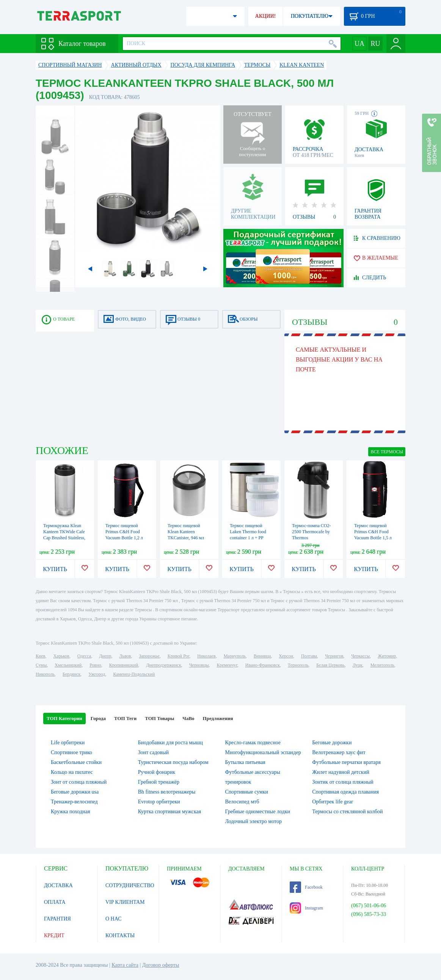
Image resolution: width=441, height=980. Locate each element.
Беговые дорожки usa (75, 792)
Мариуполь (235, 656)
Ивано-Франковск (263, 665)
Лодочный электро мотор (253, 821)
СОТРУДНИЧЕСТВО (130, 885)
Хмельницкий (68, 665)
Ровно (95, 665)
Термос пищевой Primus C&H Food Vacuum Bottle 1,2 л (124, 532)
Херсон (286, 656)
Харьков (61, 656)
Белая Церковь (330, 665)
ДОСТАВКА (58, 885)
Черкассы (360, 656)
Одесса (84, 656)
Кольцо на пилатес (72, 772)
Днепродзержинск (164, 665)
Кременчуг (227, 665)
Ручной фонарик (157, 772)
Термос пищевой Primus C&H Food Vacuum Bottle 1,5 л (373, 532)
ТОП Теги (125, 718)
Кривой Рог (178, 656)
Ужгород (97, 674)
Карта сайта (125, 965)
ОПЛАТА (55, 902)
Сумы (41, 665)
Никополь (45, 674)
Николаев (206, 656)
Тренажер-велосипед (74, 802)
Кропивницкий (124, 665)
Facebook (306, 887)
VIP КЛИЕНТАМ (125, 902)
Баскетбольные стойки (76, 762)
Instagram (306, 908)
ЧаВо (188, 718)
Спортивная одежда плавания (345, 792)
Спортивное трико (71, 752)
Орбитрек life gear (333, 802)
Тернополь (298, 665)
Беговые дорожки (332, 743)
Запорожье (149, 656)
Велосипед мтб (242, 802)
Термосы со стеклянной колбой (347, 812)
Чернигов (334, 656)
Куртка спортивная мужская (169, 812)
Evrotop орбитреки (159, 802)
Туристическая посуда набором (173, 762)
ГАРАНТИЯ (57, 919)
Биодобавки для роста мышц (170, 743)
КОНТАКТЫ (120, 935)
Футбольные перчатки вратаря (346, 762)
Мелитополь (382, 665)
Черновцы (199, 665)
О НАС (113, 919)
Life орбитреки (68, 743)
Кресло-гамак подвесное (253, 743)
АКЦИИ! (265, 16)
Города (98, 718)
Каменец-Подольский (134, 674)
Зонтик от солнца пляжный (343, 782)
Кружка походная (70, 812)
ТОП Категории (64, 718)
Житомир (387, 656)
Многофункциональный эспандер (263, 752)
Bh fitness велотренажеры (167, 792)
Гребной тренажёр (159, 782)
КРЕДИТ (54, 935)
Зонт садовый (153, 752)
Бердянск (71, 674)
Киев (40, 656)
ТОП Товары (159, 718)
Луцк (358, 665)
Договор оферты (161, 965)
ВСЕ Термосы (387, 452)
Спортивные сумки (247, 792)
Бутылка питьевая (245, 762)
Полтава (309, 656)
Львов (125, 656)
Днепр (105, 656)
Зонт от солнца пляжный (79, 782)
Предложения (218, 718)
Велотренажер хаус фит (339, 752)
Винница (262, 656)
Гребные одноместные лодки (258, 812)
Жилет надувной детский (341, 772)
